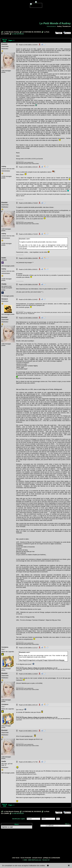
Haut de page (5, 805)
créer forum (16, 858)
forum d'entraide (26, 858)
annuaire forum (37, 858)
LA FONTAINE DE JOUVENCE (32, 32)
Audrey (59, 26)
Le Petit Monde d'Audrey (12, 32)
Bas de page (5, 40)
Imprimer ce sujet (7, 827)
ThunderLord (67, 26)
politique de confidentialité (52, 858)
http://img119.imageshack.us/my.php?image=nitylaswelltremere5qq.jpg (42, 660)
